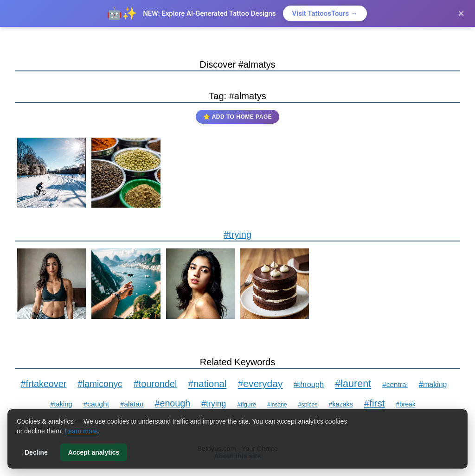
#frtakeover (44, 384)
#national (208, 384)
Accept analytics (94, 452)
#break (405, 404)
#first (375, 403)
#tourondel (155, 384)
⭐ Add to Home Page (237, 117)
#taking (61, 404)
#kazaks (341, 404)
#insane (277, 405)
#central (395, 384)
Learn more (82, 431)
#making (433, 384)
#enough (172, 403)
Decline (36, 452)
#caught (96, 404)
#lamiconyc (100, 384)
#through (309, 384)
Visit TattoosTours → (325, 13)
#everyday (260, 384)
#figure (247, 404)
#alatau (132, 404)
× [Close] (461, 13)
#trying (237, 235)
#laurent (353, 384)
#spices (308, 405)
